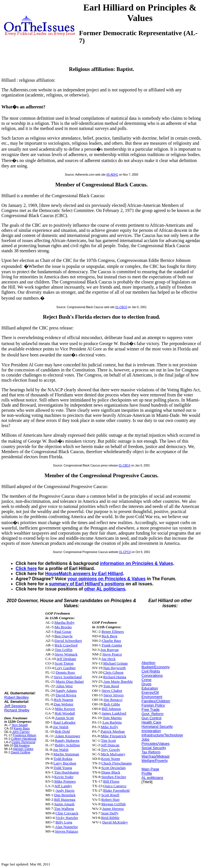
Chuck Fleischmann (117, 763)
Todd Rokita (63, 759)
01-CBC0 (121, 307)
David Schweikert (68, 641)
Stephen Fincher (114, 777)
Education (150, 688)
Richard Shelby (17, 710)
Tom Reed (111, 686)
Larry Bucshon (65, 763)
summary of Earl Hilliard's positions (87, 584)
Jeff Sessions (15, 706)
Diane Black (111, 772)
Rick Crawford (66, 645)
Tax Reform (151, 752)
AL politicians (152, 778)
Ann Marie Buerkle (118, 681)
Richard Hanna (115, 677)
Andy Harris (65, 790)
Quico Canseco (115, 786)
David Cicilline (20, 752)
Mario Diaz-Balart (70, 681)
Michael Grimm (115, 663)
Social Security (154, 748)
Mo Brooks (63, 627)
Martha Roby (65, 622)
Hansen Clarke (23, 749)
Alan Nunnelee (67, 827)
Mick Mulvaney (113, 754)
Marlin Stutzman (66, 754)
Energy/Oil (150, 692)
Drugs (147, 684)
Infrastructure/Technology (162, 735)
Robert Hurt (110, 799)
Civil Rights (151, 671)
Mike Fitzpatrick (114, 736)
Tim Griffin (64, 650)
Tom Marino (112, 718)
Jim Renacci (113, 700)
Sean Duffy (110, 813)
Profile (147, 773)
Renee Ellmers (113, 631)
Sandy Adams (66, 691)
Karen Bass (22, 728)
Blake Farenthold (116, 790)
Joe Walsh (61, 727)
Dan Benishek (65, 795)
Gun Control (152, 718)
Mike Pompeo (65, 781)
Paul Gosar (63, 631)
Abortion (148, 663)
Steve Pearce (112, 654)
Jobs (145, 739)
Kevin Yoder (64, 777)
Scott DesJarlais (114, 768)
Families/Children (156, 701)
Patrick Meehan (113, 731)
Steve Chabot (112, 691)
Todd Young (63, 768)
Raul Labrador (64, 722)
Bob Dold (63, 731)
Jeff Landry (63, 786)
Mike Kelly (110, 727)
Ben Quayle (64, 636)
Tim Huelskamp (67, 772)
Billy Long (64, 822)
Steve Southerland (68, 677)
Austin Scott (65, 718)
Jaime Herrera (113, 809)
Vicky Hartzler (67, 818)
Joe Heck (108, 659)
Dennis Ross (65, 672)
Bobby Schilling (68, 745)
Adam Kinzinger (68, 736)
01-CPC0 (125, 552)
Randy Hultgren (67, 740)
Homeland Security (157, 727)
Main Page (150, 769)
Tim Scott (108, 740)
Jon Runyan (110, 650)
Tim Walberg (64, 809)
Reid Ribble (110, 818)
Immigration (151, 731)
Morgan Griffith (113, 804)
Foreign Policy (153, 705)
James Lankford (114, 713)
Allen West (64, 686)
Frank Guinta (112, 645)
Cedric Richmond (23, 742)
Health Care (151, 722)
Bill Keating (22, 745)
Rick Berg (109, 636)
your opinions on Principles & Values (107, 579)
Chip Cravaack (67, 813)
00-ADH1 (112, 175)
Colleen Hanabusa (23, 739)
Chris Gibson (113, 672)
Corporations (152, 675)
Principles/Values (156, 744)
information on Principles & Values (136, 563)
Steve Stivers (114, 695)
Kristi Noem (111, 759)
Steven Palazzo (67, 831)
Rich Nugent (64, 700)
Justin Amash (64, 804)
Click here (26, 568)
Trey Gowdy (110, 750)
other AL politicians (105, 589)
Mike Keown (65, 709)
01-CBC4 (124, 465)
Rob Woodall (65, 713)
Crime (147, 680)
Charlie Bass (111, 641)
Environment (152, 697)
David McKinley (115, 822)
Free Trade (151, 710)
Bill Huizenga (65, 799)
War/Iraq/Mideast (156, 756)
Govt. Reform (153, 714)
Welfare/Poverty (155, 761)
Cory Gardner (65, 668)
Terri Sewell (20, 725)
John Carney (21, 732)
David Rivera (66, 695)
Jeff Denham (66, 659)
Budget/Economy (156, 667)
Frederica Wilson (25, 735)
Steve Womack (66, 654)
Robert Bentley (16, 697)
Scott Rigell (110, 795)
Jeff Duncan (110, 745)
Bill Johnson (111, 709)
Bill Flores (111, 781)
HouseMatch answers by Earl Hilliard (84, 574)
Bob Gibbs (112, 704)
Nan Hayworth (114, 668)
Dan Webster (64, 704)
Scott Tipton (64, 663)
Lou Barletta (112, 722)
